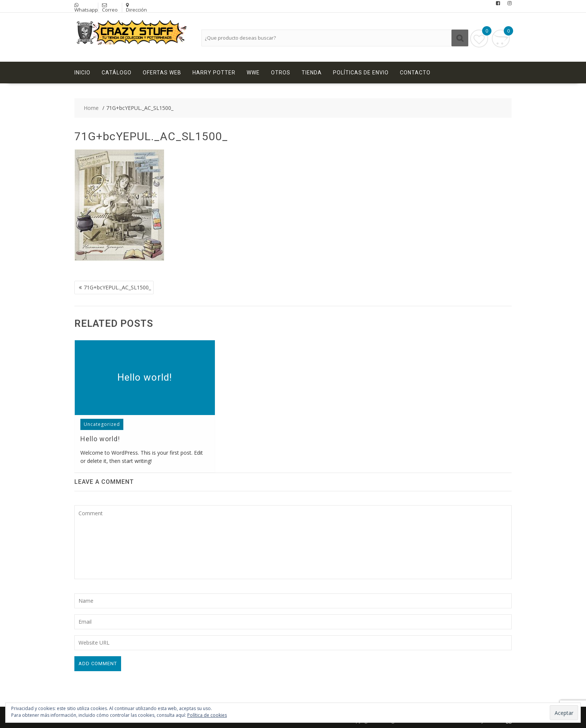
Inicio (82, 73)
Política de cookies (207, 715)
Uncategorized (102, 424)
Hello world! (145, 377)
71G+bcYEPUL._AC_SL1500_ (117, 287)
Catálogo (117, 73)
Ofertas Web (162, 73)
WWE (253, 73)
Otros (281, 73)
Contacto (415, 73)
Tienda (312, 73)
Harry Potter (214, 73)
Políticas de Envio (361, 73)
